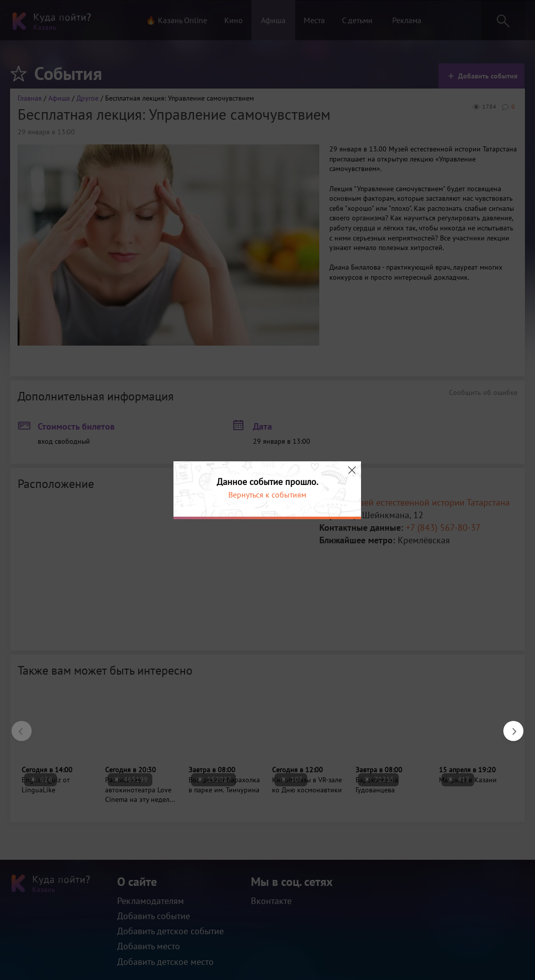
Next (508, 726)
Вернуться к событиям (267, 495)
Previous (17, 726)
